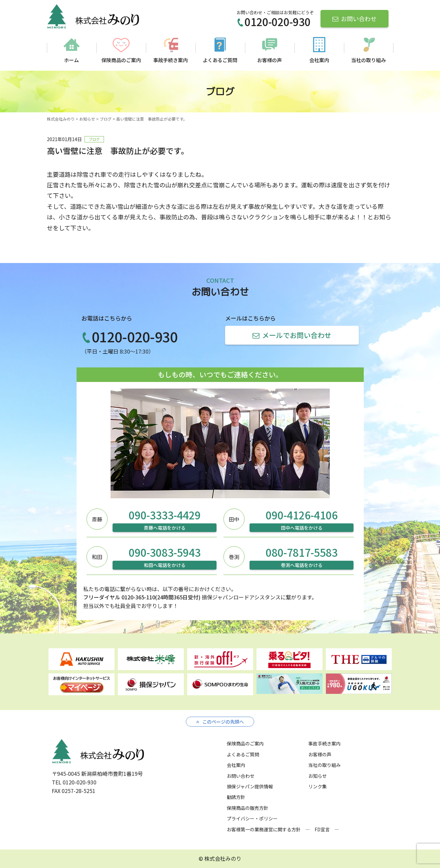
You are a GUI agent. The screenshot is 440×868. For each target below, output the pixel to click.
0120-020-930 (274, 21)
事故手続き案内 (170, 60)
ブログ (94, 139)
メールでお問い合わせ (292, 335)
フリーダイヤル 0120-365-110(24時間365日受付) (142, 597)
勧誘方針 (236, 797)
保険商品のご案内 (121, 60)
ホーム (71, 60)
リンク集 (318, 786)
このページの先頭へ (220, 722)
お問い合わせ (355, 19)
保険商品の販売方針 (248, 808)
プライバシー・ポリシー (252, 818)
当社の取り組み (369, 60)
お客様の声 (270, 60)
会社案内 (319, 60)
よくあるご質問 (220, 60)
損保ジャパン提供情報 (250, 786)
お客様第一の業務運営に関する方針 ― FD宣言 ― (283, 829)
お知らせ (318, 776)
